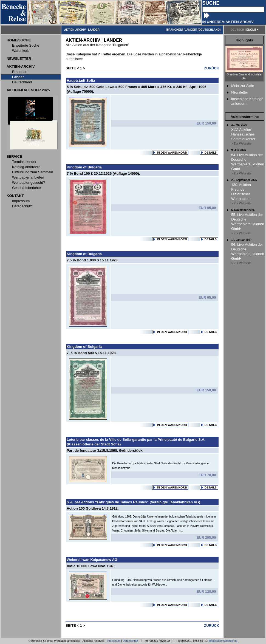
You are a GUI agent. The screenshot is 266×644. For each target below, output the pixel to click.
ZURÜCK (212, 68)
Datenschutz (130, 641)
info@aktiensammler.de (223, 641)
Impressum (114, 641)
